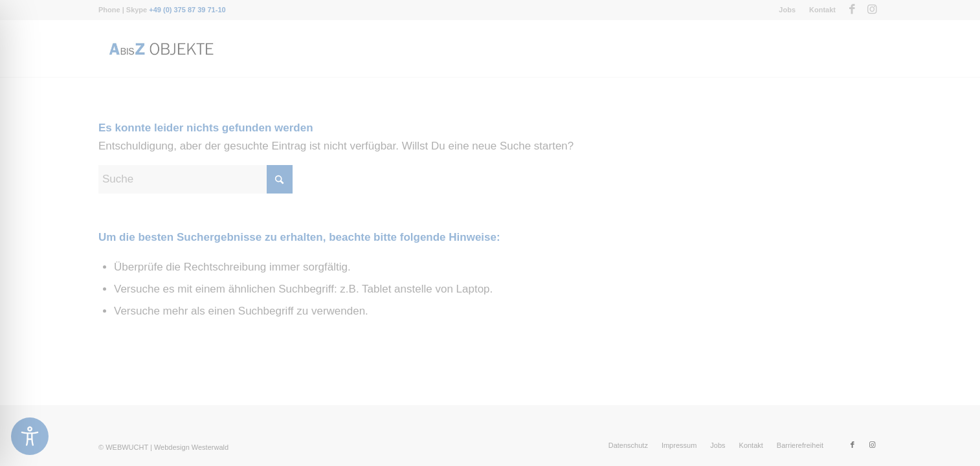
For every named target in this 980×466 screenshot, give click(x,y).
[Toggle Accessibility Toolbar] (30, 436)
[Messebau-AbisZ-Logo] (161, 49)
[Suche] (195, 179)
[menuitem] (787, 10)
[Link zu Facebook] (852, 10)
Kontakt (822, 10)
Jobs (787, 10)
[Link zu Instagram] (872, 10)
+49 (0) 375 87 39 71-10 (187, 10)
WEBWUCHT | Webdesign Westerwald (167, 447)
